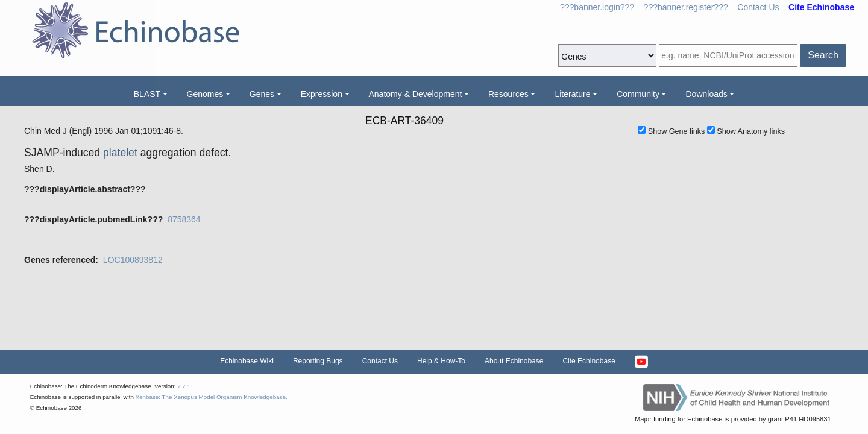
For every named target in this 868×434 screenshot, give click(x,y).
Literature (572, 94)
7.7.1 (184, 386)
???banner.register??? (686, 7)
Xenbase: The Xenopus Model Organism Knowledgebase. (212, 397)
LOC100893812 (133, 260)
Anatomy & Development (416, 94)
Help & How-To (441, 361)
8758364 (184, 219)
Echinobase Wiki (247, 361)
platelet (120, 153)
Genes (262, 94)
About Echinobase (514, 361)
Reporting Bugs (318, 361)
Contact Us (758, 7)
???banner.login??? (597, 7)
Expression (322, 94)
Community (638, 94)
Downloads (706, 94)
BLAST (147, 94)
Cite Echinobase (589, 361)
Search (823, 55)
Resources (508, 94)
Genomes (205, 94)
